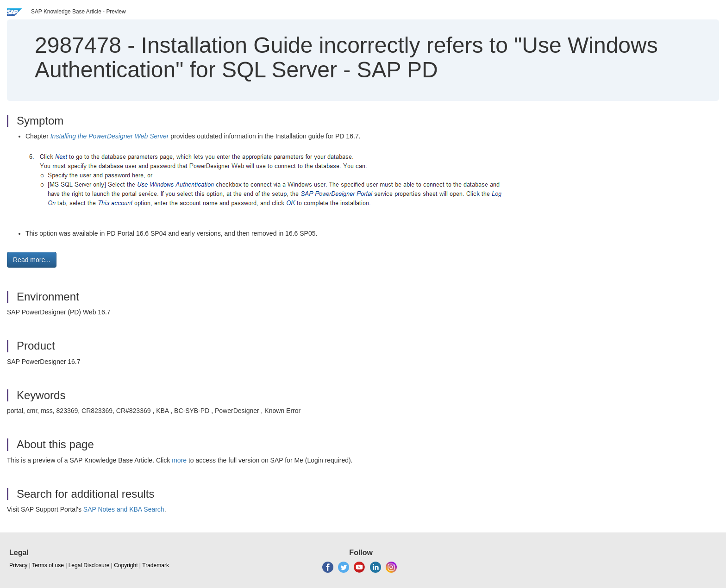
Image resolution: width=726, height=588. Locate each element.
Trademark (156, 565)
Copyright (126, 565)
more (179, 460)
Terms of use (48, 565)
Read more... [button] (32, 260)
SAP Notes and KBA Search (124, 509)
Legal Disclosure (89, 565)
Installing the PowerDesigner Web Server (110, 136)
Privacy (18, 565)
